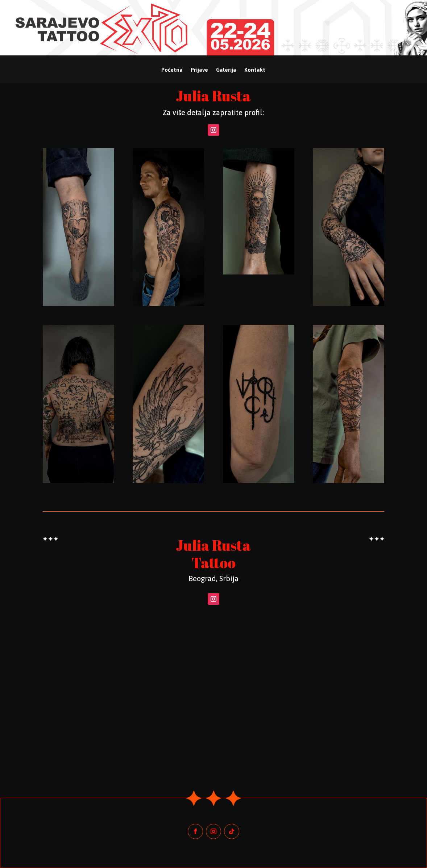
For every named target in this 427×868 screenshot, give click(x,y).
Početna (172, 70)
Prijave (199, 70)
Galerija (226, 70)
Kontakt (255, 70)
